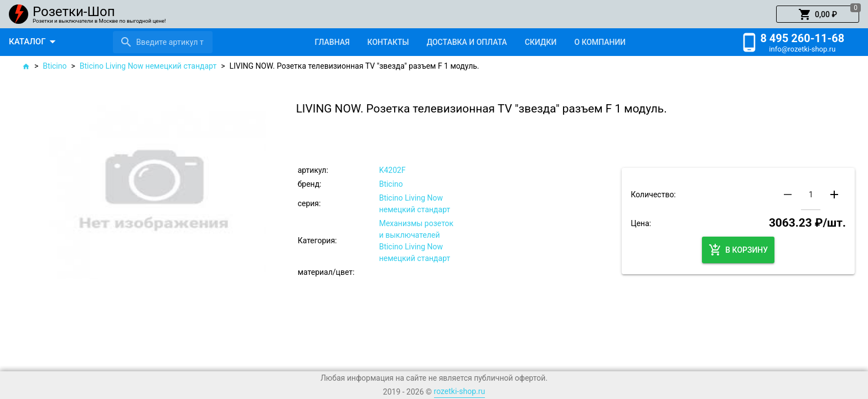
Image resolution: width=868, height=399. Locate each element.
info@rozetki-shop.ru (802, 49)
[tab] (332, 42)
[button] (818, 14)
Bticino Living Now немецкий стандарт (148, 66)
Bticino (55, 66)
